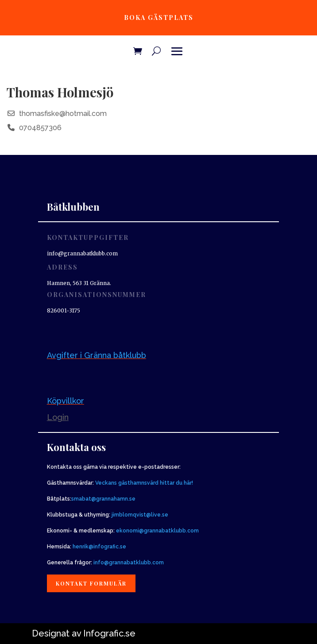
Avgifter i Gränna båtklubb (97, 355)
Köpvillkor (66, 401)
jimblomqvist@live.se (140, 515)
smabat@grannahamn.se (103, 499)
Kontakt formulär (91, 583)
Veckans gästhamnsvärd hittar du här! (144, 483)
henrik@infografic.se (99, 547)
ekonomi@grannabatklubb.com (157, 531)
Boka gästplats (159, 17)
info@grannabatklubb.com (129, 563)
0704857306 (40, 128)
